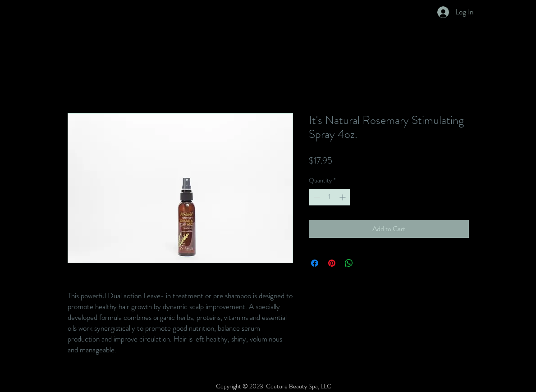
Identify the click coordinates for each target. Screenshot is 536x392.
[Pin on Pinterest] (332, 263)
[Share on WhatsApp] (349, 263)
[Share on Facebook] (315, 263)
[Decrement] (316, 197)
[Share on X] (366, 263)
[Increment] (343, 197)
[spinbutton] (330, 197)
